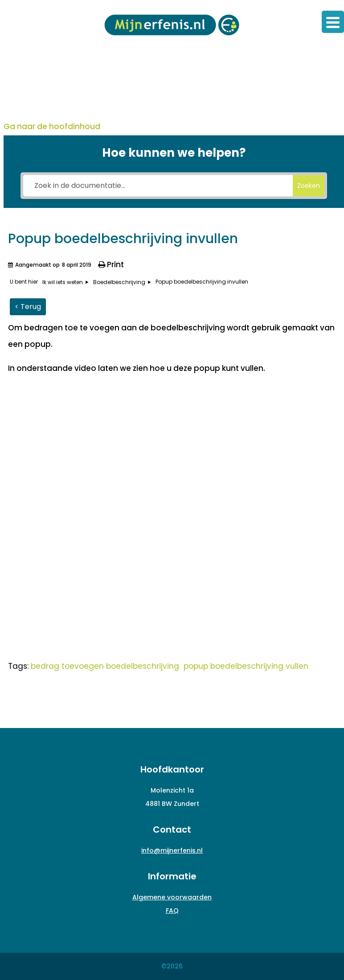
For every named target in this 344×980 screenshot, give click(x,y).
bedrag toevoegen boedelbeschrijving (105, 666)
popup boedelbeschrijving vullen (246, 666)
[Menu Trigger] (333, 22)
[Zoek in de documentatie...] (158, 186)
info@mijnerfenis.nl (172, 850)
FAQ (172, 911)
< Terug (28, 307)
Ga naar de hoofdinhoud (52, 126)
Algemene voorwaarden (172, 897)
